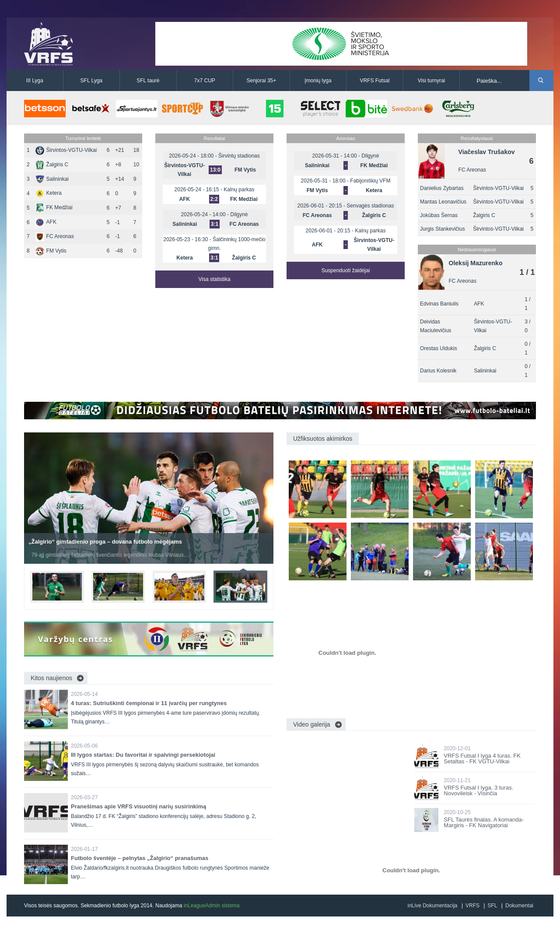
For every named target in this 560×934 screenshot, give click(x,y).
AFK (46, 222)
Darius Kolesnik (438, 371)
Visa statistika (214, 279)
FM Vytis (51, 251)
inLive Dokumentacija (432, 906)
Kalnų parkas (239, 190)
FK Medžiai (54, 207)
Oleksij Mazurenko (476, 263)
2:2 (214, 199)
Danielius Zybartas (442, 188)
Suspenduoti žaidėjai (346, 270)
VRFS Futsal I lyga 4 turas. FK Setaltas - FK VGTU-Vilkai (482, 758)
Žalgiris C (52, 165)
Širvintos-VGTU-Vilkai (66, 150)
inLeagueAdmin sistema (212, 906)
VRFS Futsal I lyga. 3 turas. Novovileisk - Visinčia (478, 790)
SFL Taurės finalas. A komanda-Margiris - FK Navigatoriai (484, 822)
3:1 (215, 224)
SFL (492, 906)
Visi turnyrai (431, 81)
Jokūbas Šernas (439, 215)
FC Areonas (55, 236)
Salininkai (52, 179)
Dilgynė (239, 214)
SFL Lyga (91, 81)
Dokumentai (519, 906)
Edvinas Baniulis (439, 304)
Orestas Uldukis (439, 348)
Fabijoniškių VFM (370, 181)
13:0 (215, 170)
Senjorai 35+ (262, 81)
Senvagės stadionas (370, 206)
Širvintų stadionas (239, 156)
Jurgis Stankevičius (443, 229)
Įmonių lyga (318, 81)
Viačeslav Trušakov (487, 152)
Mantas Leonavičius (443, 202)
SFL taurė (148, 81)
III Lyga (35, 81)
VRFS (472, 906)
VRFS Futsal (374, 81)
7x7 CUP (205, 81)
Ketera (49, 193)
